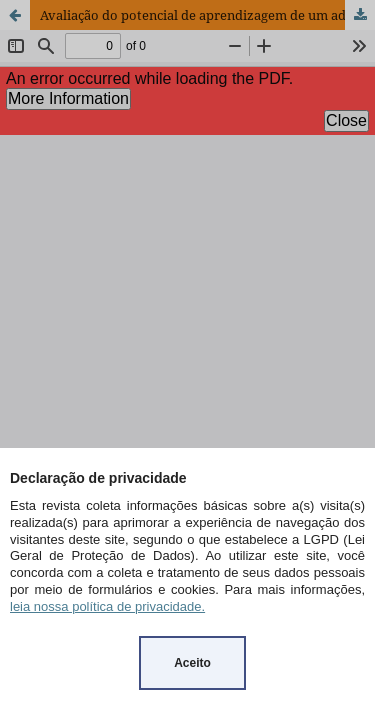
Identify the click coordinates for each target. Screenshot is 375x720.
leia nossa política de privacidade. (107, 606)
